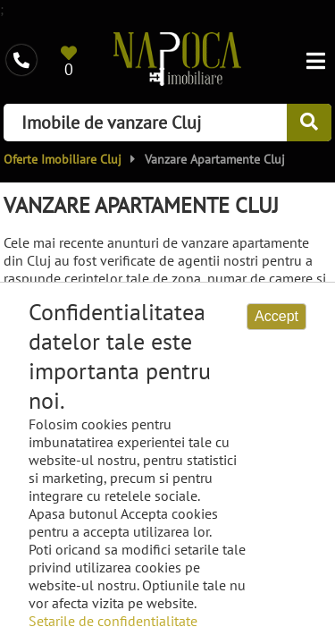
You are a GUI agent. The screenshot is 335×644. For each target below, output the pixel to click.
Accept (276, 316)
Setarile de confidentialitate (113, 621)
